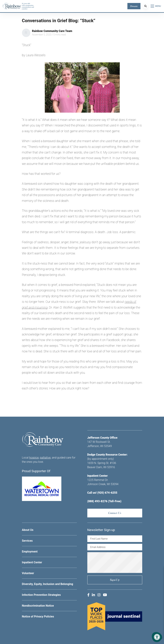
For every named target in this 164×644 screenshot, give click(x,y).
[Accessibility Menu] (157, 637)
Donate (134, 6)
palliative (45, 458)
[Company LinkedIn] (93, 595)
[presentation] (117, 562)
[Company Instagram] (99, 595)
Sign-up (115, 580)
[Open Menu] (156, 6)
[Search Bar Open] (146, 6)
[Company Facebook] (88, 595)
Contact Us (115, 513)
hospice (34, 458)
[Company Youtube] (105, 595)
